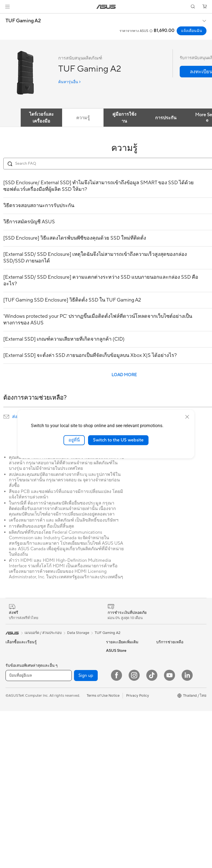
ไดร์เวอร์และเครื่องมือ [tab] (42, 118)
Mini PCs (13, 756)
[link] (106, 7)
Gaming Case (66, 659)
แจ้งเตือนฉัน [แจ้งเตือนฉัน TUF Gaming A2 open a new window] (192, 31)
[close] (187, 417)
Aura (110, 710)
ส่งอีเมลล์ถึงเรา (117, 763)
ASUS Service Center (123, 667)
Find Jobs (164, 715)
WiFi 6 (60, 718)
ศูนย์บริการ (115, 744)
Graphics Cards (67, 675)
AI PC (111, 701)
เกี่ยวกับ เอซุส (167, 651)
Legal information (170, 707)
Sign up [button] (86, 832)
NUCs (10, 748)
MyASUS (113, 807)
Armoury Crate (118, 726)
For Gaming (15, 696)
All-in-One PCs (18, 731)
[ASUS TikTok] (152, 832)
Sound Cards (65, 692)
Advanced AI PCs (120, 718)
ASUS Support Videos (124, 799)
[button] (7, 7)
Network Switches (70, 756)
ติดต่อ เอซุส (165, 690)
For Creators (16, 688)
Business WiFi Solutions (74, 747)
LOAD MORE (124, 375)
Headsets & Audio (69, 774)
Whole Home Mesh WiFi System (75, 737)
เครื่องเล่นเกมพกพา (21, 661)
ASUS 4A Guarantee (123, 659)
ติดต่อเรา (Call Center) (124, 753)
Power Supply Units (71, 683)
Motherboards (67, 650)
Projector (13, 772)
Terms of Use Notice (103, 853)
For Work (13, 705)
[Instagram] (134, 832)
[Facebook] (116, 832)
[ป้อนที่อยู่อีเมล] (39, 832)
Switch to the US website (118, 440)
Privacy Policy (138, 853)
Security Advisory (120, 791)
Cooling (61, 667)
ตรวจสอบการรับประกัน (124, 782)
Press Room (166, 699)
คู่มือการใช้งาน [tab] (124, 118)
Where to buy (167, 732)
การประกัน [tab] (166, 118)
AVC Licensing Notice (124, 685)
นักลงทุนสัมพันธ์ (169, 671)
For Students (16, 713)
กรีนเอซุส (164, 680)
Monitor (12, 764)
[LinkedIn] (187, 832)
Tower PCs (14, 739)
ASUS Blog (115, 693)
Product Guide (118, 650)
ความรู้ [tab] (83, 118)
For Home (14, 680)
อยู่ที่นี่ (74, 440)
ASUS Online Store (172, 740)
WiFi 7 (60, 710)
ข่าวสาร (162, 661)
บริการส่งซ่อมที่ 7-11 (121, 676)
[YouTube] (169, 832)
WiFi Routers (65, 726)
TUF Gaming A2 (23, 21)
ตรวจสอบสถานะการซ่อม (125, 772)
